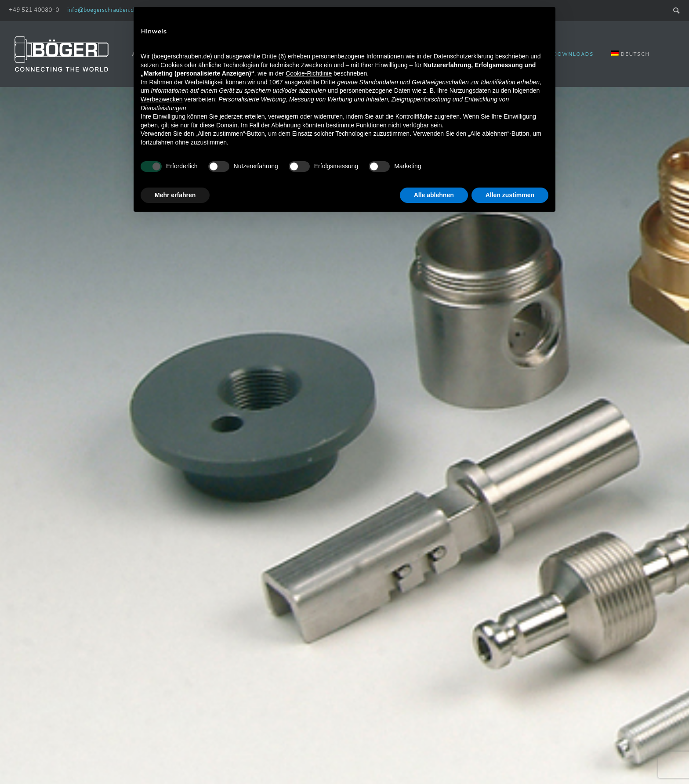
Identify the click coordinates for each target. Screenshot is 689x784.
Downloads (573, 54)
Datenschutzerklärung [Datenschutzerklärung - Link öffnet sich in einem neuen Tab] (464, 56)
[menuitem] (630, 54)
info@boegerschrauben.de (102, 10)
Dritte (328, 82)
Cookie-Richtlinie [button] (309, 73)
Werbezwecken (161, 99)
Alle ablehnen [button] (434, 195)
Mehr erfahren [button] (175, 195)
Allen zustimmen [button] (510, 195)
